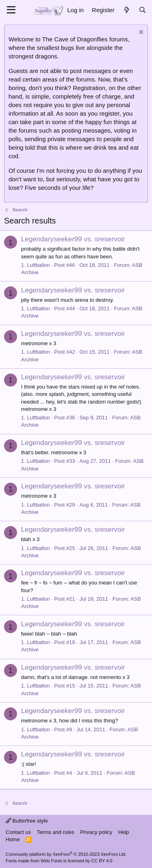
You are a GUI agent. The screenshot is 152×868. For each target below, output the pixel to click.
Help (124, 832)
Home (13, 839)
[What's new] (126, 10)
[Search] (142, 10)
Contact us (18, 832)
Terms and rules (56, 832)
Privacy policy (96, 832)
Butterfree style (27, 821)
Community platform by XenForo (66, 854)
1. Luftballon (35, 265)
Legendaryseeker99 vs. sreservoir (73, 239)
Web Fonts (51, 861)
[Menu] (11, 10)
